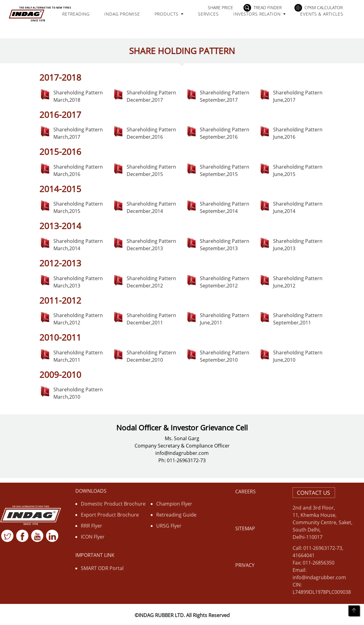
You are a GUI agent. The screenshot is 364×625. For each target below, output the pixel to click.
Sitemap (245, 528)
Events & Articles (318, 21)
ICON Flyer (93, 537)
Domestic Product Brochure (113, 504)
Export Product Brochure (110, 515)
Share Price (220, 7)
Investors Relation (265, 18)
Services (216, 18)
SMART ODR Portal (102, 568)
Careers (245, 492)
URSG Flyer (169, 526)
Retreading (90, 18)
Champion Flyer (174, 504)
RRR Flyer (92, 526)
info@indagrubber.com (319, 577)
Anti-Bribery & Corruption (168, 7)
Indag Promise (128, 21)
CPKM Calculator (324, 7)
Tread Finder (268, 7)
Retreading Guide (176, 515)
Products (175, 18)
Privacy (245, 565)
